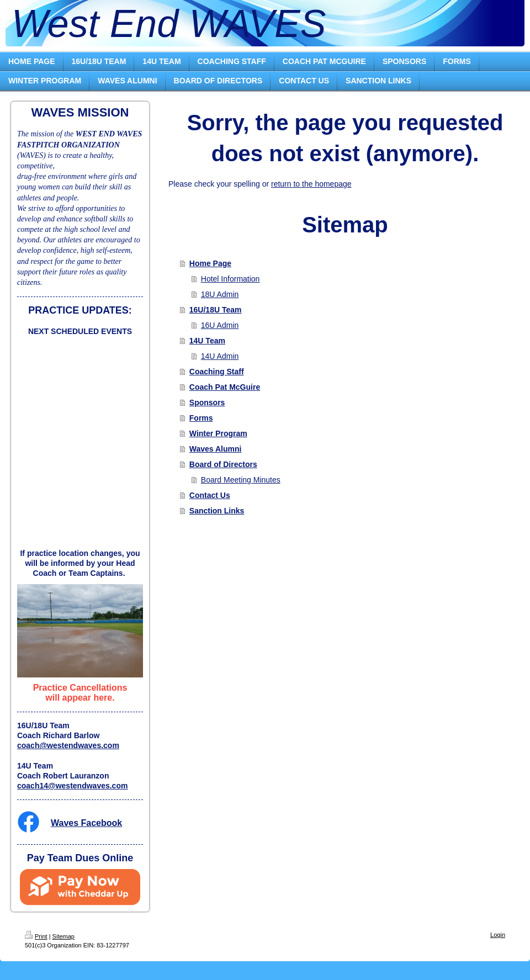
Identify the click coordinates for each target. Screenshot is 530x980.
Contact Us (210, 495)
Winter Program (218, 433)
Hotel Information (230, 279)
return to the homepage (311, 184)
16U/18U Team (216, 310)
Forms (201, 418)
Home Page (210, 263)
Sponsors (207, 402)
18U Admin (220, 294)
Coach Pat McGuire (225, 387)
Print (36, 936)
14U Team (207, 341)
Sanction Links (217, 511)
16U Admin (220, 325)
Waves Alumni (216, 449)
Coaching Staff (217, 372)
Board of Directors (223, 464)
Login (498, 935)
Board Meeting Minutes (241, 480)
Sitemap (63, 936)
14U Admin (220, 356)
